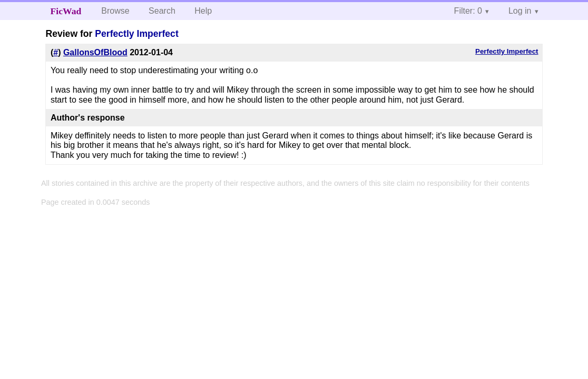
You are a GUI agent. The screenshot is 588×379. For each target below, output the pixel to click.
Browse (115, 11)
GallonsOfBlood (95, 52)
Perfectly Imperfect (136, 34)
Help (203, 11)
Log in (520, 11)
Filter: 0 (468, 11)
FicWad (66, 11)
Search (162, 11)
